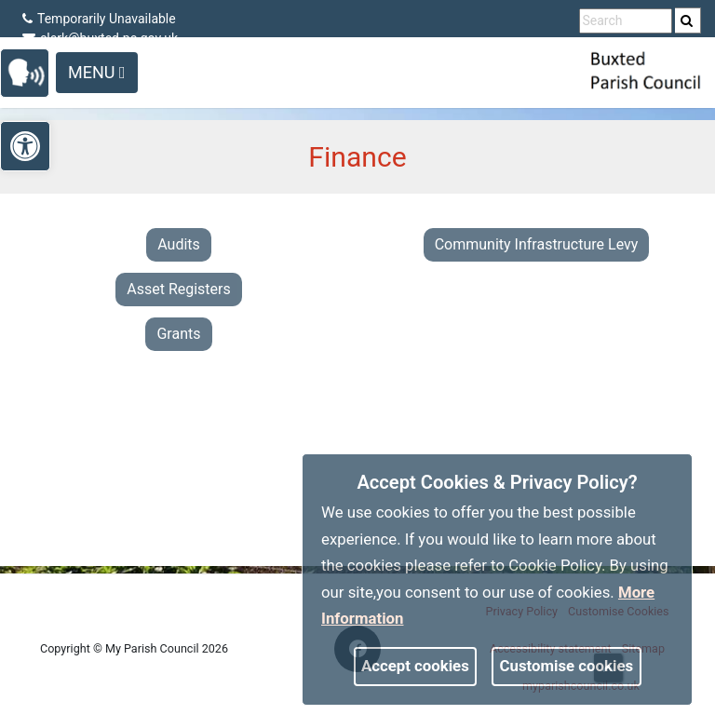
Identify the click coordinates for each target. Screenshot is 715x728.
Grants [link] (178, 334)
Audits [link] (179, 244)
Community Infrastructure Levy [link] (537, 244)
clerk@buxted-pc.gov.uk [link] (100, 38)
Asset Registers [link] (179, 289)
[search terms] (626, 21)
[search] (688, 20)
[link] (687, 20)
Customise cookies (567, 666)
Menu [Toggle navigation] (97, 72)
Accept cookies (415, 666)
